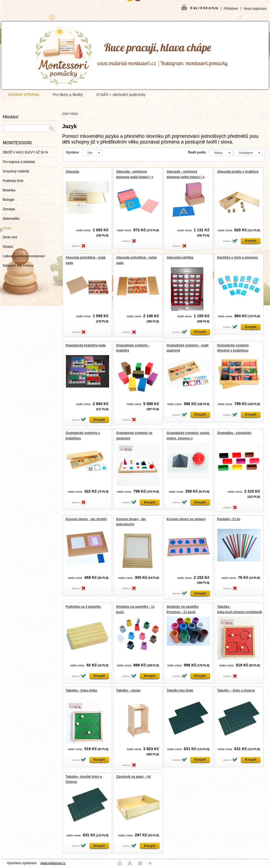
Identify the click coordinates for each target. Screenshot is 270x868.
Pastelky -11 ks (229, 519)
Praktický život (13, 181)
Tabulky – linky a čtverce (236, 690)
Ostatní (8, 247)
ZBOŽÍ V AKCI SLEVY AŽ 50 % (25, 152)
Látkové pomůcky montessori (24, 256)
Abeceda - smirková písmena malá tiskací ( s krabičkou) (135, 177)
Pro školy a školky (68, 95)
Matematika (11, 219)
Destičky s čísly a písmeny (237, 258)
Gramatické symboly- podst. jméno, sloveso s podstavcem (188, 438)
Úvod (65, 113)
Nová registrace (255, 9)
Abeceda (72, 172)
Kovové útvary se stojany (186, 519)
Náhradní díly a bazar (18, 266)
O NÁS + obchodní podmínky (121, 95)
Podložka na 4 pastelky (83, 607)
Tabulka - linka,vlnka (81, 690)
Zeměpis (9, 209)
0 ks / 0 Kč (204, 8)
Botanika (9, 190)
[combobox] (221, 153)
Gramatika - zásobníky (234, 433)
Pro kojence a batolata (19, 162)
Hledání (11, 117)
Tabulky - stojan (128, 690)
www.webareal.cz (53, 863)
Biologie (9, 200)
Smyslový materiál (16, 171)
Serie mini (10, 237)
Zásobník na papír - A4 (133, 777)
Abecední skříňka (180, 258)
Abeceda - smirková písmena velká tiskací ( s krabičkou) (185, 177)
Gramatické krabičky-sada (86, 345)
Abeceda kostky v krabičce (238, 172)
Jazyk (7, 228)
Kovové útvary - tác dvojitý (86, 519)
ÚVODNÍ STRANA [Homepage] (24, 95)
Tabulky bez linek (180, 690)
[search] (51, 128)
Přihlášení (231, 9)
